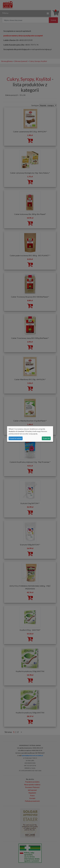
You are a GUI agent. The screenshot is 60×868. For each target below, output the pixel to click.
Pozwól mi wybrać (16, 438)
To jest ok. (46, 438)
